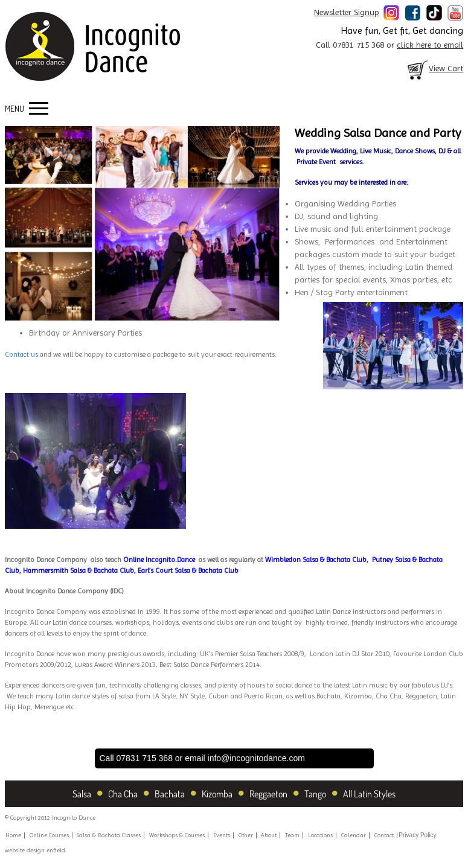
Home (13, 835)
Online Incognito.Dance (159, 560)
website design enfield (35, 850)
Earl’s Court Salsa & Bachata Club (188, 570)
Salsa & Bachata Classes (109, 835)
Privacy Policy (417, 835)
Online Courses (49, 835)
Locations (320, 835)
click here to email (430, 45)
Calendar (354, 835)
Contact (384, 835)
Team (292, 835)
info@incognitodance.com (256, 758)
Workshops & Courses (177, 835)
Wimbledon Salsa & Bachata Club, (318, 560)
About (269, 835)
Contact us (21, 354)
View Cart (434, 68)
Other (246, 835)
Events (222, 835)
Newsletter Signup (347, 12)
